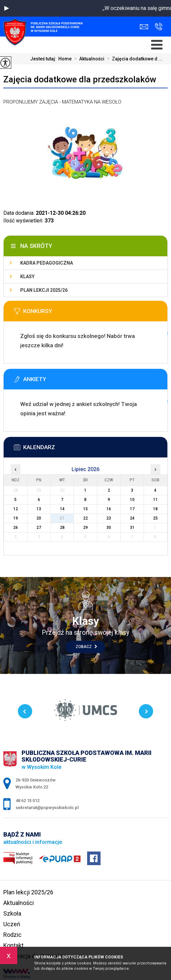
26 (16, 528)
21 (62, 518)
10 (132, 500)
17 (132, 509)
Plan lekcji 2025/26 (44, 290)
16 (109, 509)
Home (65, 59)
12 (16, 509)
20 (39, 518)
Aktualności (88, 59)
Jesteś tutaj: (44, 59)
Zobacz (86, 647)
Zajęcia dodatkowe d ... (133, 59)
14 (62, 509)
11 (155, 500)
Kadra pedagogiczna (47, 263)
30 (109, 528)
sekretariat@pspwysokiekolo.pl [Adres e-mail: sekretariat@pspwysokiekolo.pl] (47, 808)
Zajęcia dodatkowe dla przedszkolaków (80, 79)
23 (109, 518)
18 (155, 509)
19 (16, 518)
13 (39, 509)
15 (85, 509)
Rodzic (12, 935)
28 (62, 528)
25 (155, 518)
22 (85, 518)
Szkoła (12, 913)
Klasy (27, 277)
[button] (7, 8)
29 (85, 528)
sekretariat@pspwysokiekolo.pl (144, 27)
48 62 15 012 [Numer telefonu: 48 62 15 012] (28, 801)
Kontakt (13, 945)
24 (132, 518)
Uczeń (12, 924)
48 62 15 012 (159, 27)
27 (39, 528)
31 (132, 528)
